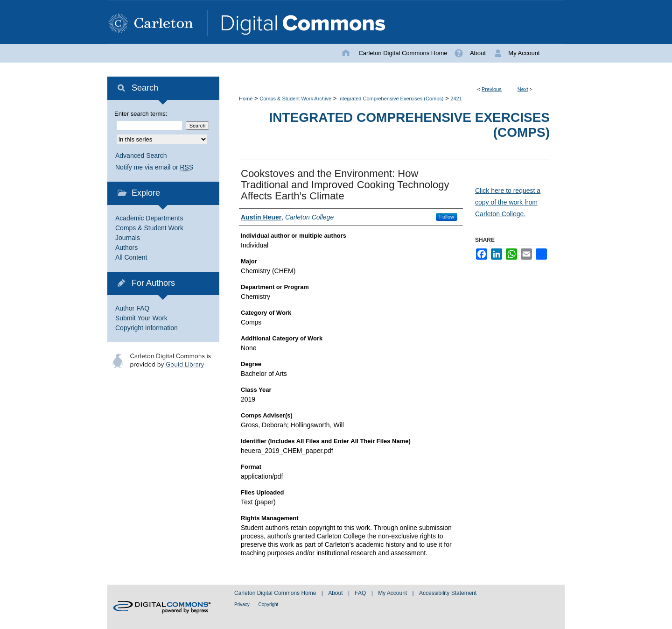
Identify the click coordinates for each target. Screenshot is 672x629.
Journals (128, 238)
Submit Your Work (141, 318)
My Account (393, 593)
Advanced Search (141, 155)
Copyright (269, 604)
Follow (447, 217)
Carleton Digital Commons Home (276, 593)
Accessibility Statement (448, 593)
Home (246, 99)
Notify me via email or (154, 167)
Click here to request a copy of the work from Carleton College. (508, 202)
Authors (126, 247)
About (336, 593)
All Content (131, 257)
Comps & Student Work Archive (295, 99)
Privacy (243, 604)
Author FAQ (132, 308)
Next (523, 89)
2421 (456, 99)
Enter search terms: (141, 114)
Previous (492, 89)
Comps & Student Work (149, 228)
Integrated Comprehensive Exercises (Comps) (391, 99)
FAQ (361, 593)
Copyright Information (147, 328)
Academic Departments (149, 218)
